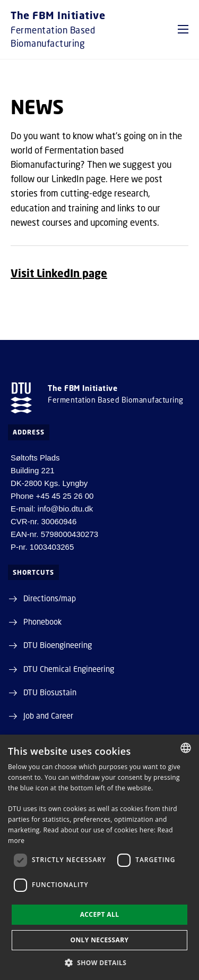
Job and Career (48, 715)
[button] (183, 29)
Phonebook (42, 621)
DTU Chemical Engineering (69, 669)
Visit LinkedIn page (59, 273)
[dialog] (99, 857)
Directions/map (50, 598)
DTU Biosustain (50, 692)
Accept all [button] (100, 914)
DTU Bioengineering (58, 645)
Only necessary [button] (99, 940)
